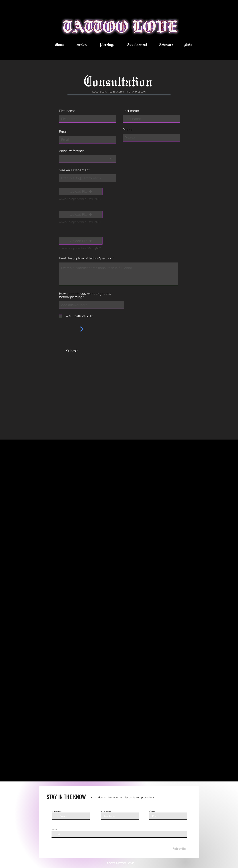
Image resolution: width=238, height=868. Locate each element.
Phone (128, 130)
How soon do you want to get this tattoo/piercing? (85, 295)
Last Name (106, 811)
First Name (57, 811)
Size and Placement (74, 170)
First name (67, 111)
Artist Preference (72, 151)
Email (63, 132)
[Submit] (72, 351)
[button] (81, 191)
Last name (131, 111)
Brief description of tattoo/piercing (86, 258)
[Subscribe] (177, 849)
